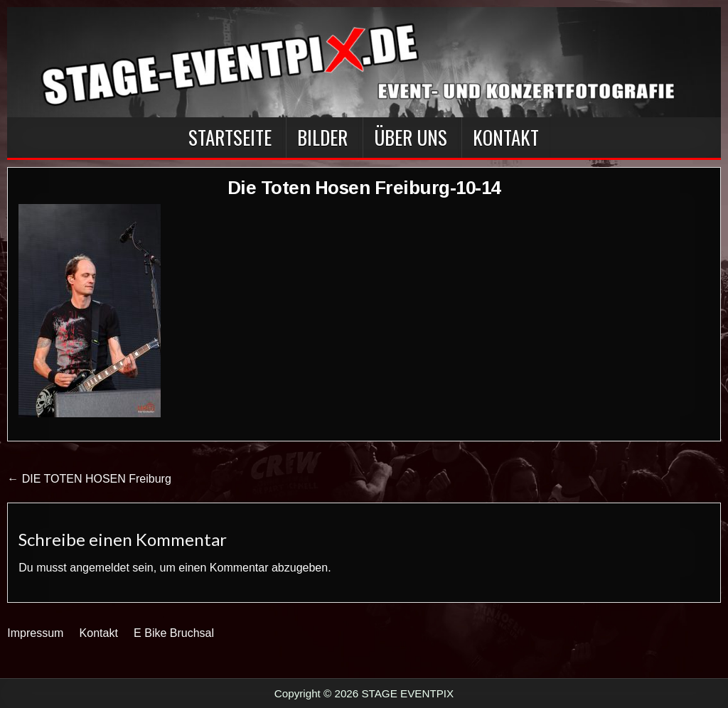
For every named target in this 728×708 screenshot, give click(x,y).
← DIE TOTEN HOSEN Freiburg (89, 479)
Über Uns (411, 137)
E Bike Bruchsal (174, 633)
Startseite (230, 137)
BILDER (322, 137)
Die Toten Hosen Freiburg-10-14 (364, 188)
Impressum (35, 633)
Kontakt (506, 137)
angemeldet (100, 568)
